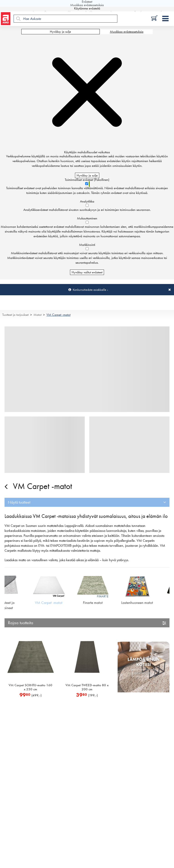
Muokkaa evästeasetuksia (127, 32)
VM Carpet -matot (58, 315)
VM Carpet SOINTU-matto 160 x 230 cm (30, 687)
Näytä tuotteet (19, 502)
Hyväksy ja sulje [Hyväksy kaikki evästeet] (60, 32)
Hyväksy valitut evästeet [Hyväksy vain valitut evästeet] (87, 272)
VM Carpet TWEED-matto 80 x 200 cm (87, 687)
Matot (37, 315)
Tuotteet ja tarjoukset (15, 315)
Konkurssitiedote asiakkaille (89, 290)
